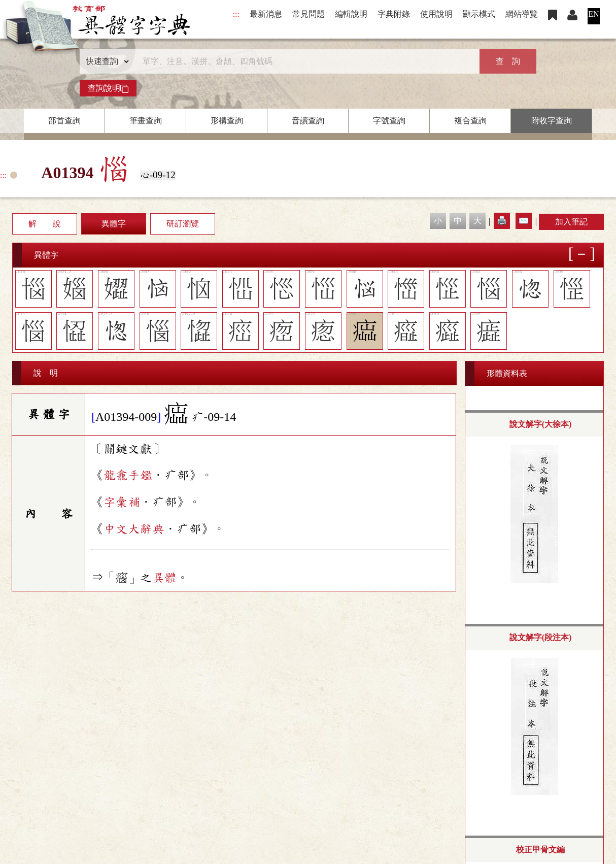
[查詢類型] (105, 61)
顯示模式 (479, 14)
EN (593, 14)
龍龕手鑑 (128, 475)
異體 (164, 578)
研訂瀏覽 (183, 224)
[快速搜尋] (304, 61)
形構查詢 (227, 121)
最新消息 (266, 14)
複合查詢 (470, 121)
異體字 (114, 224)
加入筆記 (571, 222)
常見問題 (309, 14)
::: (236, 14)
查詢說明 (108, 88)
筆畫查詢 (146, 121)
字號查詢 (389, 121)
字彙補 (122, 502)
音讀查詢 (308, 121)
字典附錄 (394, 14)
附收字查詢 (552, 121)
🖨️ (502, 221)
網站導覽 (522, 14)
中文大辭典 (134, 529)
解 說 (45, 224)
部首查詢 (64, 121)
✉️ (524, 221)
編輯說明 (351, 14)
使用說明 (436, 14)
